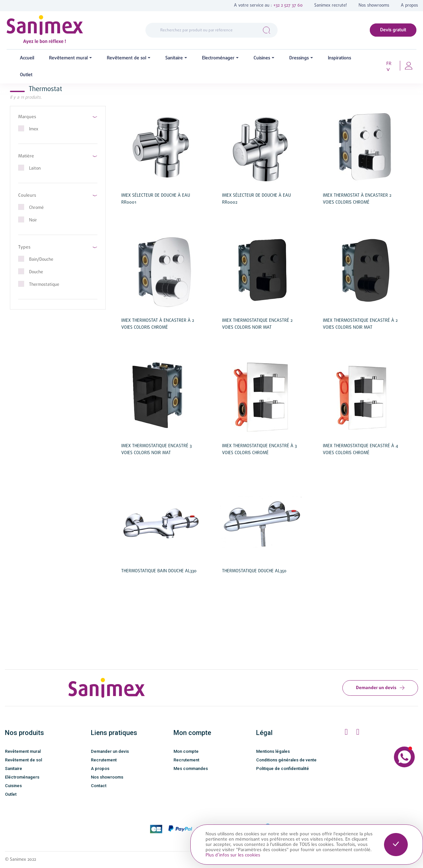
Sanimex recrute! (331, 5)
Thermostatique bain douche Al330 (159, 571)
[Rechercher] (211, 30)
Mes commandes (191, 768)
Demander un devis (380, 688)
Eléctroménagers (22, 777)
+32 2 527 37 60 (288, 5)
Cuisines (13, 786)
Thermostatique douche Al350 (254, 571)
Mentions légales (273, 751)
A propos (409, 5)
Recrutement (104, 760)
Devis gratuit (393, 30)
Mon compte (186, 751)
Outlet (11, 794)
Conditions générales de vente (286, 760)
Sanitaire (14, 768)
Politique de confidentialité (283, 768)
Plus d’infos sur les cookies (233, 855)
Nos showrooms (374, 5)
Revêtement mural (23, 751)
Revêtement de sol (23, 760)
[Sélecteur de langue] (391, 67)
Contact (99, 786)
